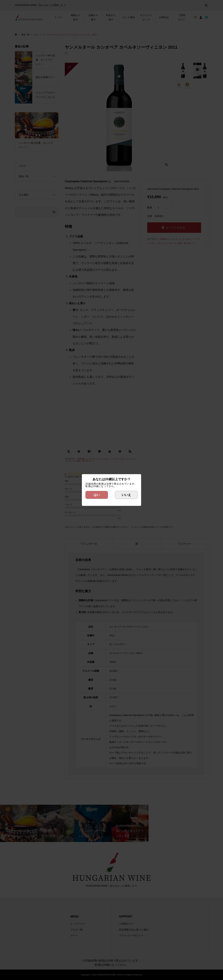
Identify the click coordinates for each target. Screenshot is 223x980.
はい (97, 495)
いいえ (126, 495)
